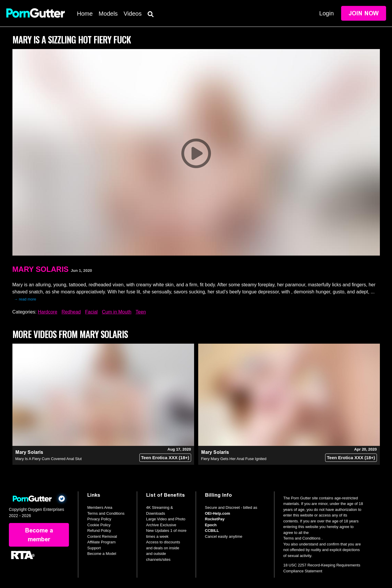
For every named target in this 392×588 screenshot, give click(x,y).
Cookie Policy (99, 525)
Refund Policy (99, 531)
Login (326, 13)
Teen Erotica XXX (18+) (165, 458)
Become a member (39, 535)
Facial (91, 312)
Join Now (364, 13)
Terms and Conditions (106, 513)
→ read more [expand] (25, 299)
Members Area (100, 507)
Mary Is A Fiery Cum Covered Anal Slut (49, 459)
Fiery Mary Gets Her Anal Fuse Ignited (234, 459)
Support (94, 548)
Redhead (71, 312)
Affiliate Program (101, 542)
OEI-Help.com (218, 513)
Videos (133, 14)
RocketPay (215, 519)
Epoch (211, 525)
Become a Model (102, 554)
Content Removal (102, 536)
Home (85, 14)
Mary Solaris (41, 269)
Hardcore (48, 312)
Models (108, 14)
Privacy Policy (99, 519)
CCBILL (212, 531)
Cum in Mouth (117, 312)
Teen (141, 312)
